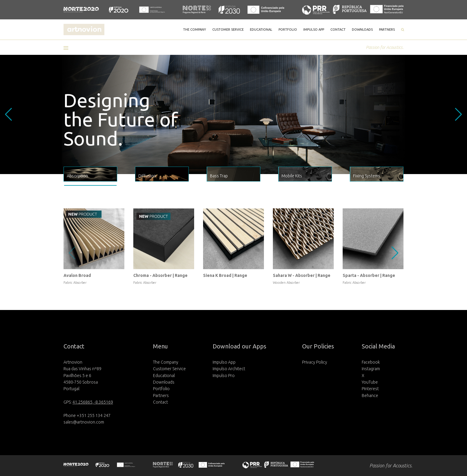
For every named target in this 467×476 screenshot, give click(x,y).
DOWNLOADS (362, 30)
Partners (161, 396)
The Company (166, 362)
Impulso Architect (229, 369)
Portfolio (161, 389)
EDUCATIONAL (261, 30)
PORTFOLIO (288, 30)
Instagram (371, 369)
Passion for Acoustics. (385, 47)
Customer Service (169, 369)
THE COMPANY (195, 30)
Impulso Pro (224, 376)
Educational (164, 376)
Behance (370, 396)
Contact (160, 402)
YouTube (370, 382)
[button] (68, 48)
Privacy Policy (315, 362)
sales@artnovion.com (84, 422)
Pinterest (370, 389)
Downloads (164, 382)
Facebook (371, 362)
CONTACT (338, 30)
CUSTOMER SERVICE (228, 30)
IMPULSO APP (314, 30)
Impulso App (224, 362)
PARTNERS (387, 30)
